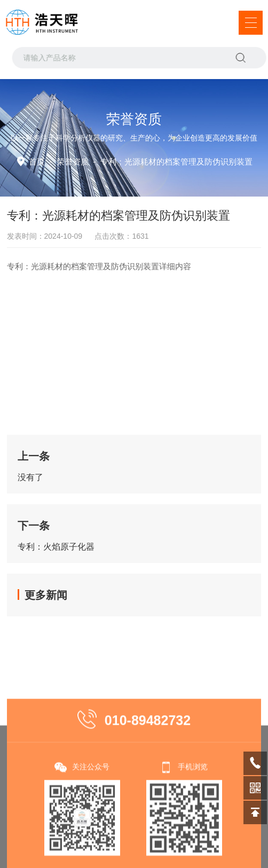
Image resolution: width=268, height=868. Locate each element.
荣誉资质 (73, 162)
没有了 (30, 477)
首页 (37, 162)
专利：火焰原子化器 (56, 547)
